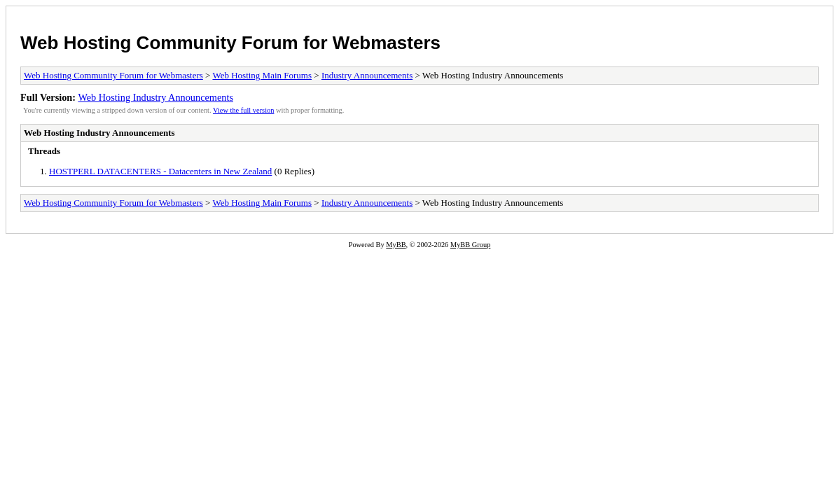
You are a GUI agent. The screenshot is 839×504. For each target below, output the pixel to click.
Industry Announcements (367, 75)
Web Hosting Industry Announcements (155, 97)
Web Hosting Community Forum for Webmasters (230, 43)
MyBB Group (470, 245)
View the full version (243, 110)
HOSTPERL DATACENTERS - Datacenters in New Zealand (160, 171)
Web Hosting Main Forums (262, 75)
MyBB (396, 245)
